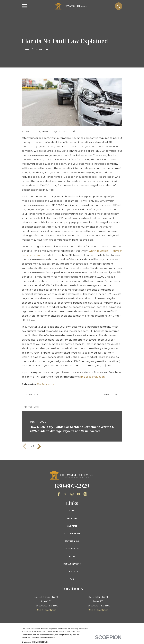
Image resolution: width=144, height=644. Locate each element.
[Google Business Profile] (72, 494)
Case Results (72, 549)
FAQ (72, 579)
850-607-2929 (72, 486)
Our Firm (72, 526)
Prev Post (32, 395)
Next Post (112, 395)
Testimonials (72, 541)
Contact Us (72, 571)
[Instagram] (85, 494)
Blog (72, 556)
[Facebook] (59, 494)
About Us (72, 518)
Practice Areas (72, 534)
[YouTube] (79, 494)
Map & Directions (46, 610)
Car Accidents (45, 384)
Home (72, 511)
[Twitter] (65, 494)
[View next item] (39, 446)
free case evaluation (93, 377)
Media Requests (72, 564)
